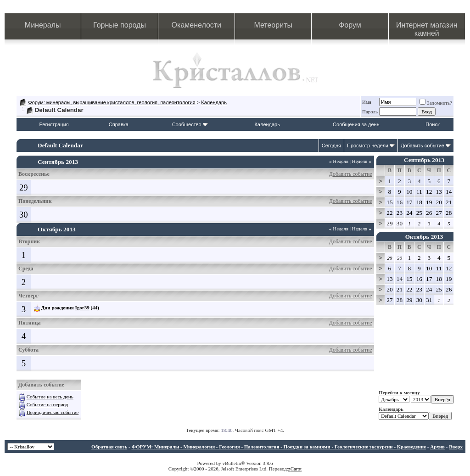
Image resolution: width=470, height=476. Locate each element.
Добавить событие (422, 146)
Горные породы (120, 25)
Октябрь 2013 (424, 237)
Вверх (456, 447)
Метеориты (273, 25)
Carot (296, 469)
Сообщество (190, 124)
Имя (367, 102)
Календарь (214, 102)
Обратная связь (109, 447)
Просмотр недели (368, 146)
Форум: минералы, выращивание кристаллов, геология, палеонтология (112, 102)
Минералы (43, 25)
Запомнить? (436, 103)
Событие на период (48, 404)
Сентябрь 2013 (424, 160)
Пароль (370, 112)
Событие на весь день (50, 397)
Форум (350, 25)
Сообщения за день (356, 124)
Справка (119, 124)
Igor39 (82, 308)
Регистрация (54, 124)
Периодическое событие (53, 412)
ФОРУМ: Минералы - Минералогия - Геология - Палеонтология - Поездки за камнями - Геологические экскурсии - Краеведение (279, 447)
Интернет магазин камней (427, 29)
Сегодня (331, 146)
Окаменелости (196, 25)
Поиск (432, 124)
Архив (437, 447)
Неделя (339, 161)
